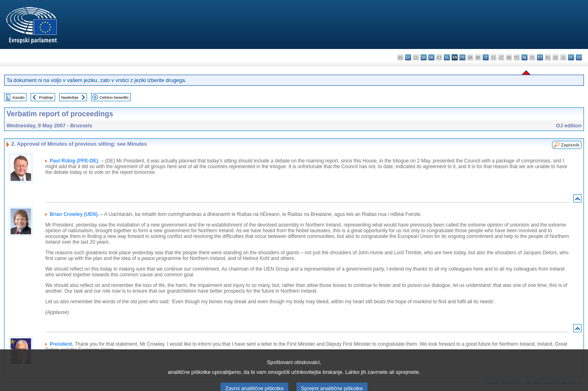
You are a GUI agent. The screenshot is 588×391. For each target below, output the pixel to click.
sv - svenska (579, 57)
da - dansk (424, 57)
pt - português (540, 57)
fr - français (462, 57)
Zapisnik (570, 145)
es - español (408, 57)
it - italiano (486, 57)
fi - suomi (571, 57)
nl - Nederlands (525, 57)
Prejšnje (46, 97)
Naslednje (70, 97)
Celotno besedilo (114, 97)
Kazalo (19, 97)
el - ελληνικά (447, 57)
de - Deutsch (431, 57)
